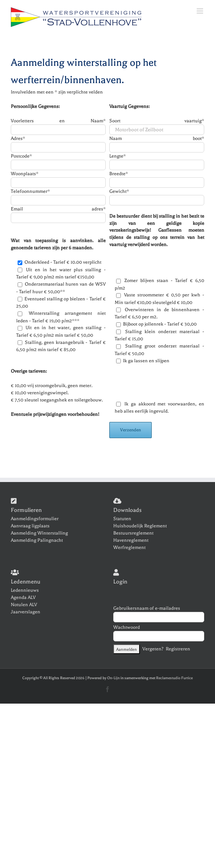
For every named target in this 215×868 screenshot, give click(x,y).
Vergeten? (153, 648)
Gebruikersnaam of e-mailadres (147, 608)
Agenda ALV (23, 597)
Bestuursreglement (133, 533)
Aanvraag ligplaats (30, 526)
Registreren (178, 648)
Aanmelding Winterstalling (39, 533)
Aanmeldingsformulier (35, 519)
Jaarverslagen (26, 612)
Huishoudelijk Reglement (140, 526)
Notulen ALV (24, 605)
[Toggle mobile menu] (200, 11)
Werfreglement (129, 547)
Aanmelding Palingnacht (37, 540)
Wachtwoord (127, 627)
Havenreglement (131, 540)
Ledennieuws (25, 590)
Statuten (122, 519)
